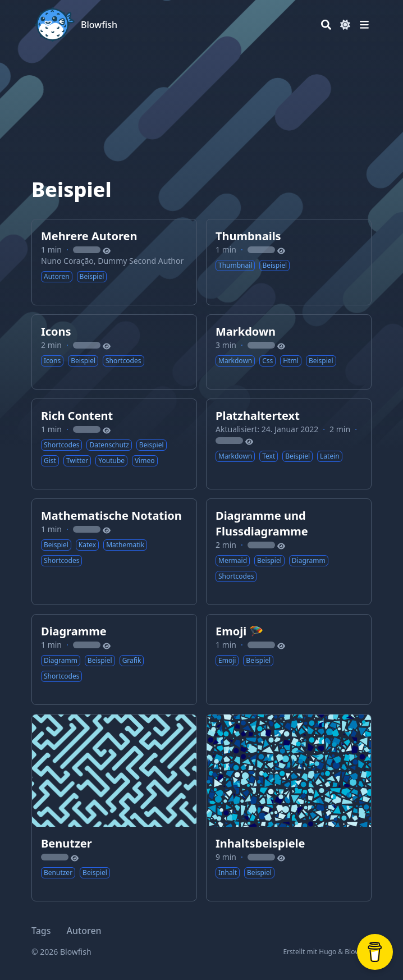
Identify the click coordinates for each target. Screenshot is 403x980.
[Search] (326, 25)
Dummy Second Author (141, 261)
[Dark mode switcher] (345, 25)
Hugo (328, 952)
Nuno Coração (67, 261)
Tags (41, 931)
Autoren (84, 931)
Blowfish (99, 25)
